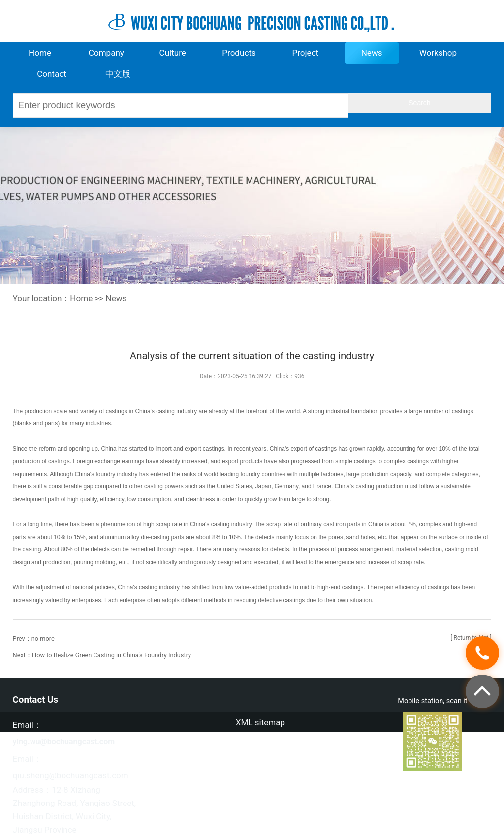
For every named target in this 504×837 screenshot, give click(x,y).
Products (239, 53)
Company (106, 53)
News (372, 53)
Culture (173, 53)
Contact (52, 74)
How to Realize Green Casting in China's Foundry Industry (111, 655)
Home (40, 53)
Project (305, 53)
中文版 (118, 74)
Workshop (438, 53)
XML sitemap (260, 722)
